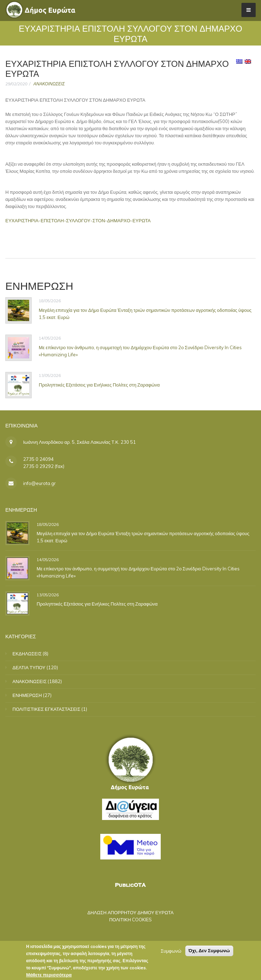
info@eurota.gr (39, 483)
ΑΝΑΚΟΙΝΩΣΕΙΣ (49, 84)
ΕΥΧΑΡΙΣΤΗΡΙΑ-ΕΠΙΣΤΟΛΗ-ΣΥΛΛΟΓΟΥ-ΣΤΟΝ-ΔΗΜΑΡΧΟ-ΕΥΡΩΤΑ (78, 220)
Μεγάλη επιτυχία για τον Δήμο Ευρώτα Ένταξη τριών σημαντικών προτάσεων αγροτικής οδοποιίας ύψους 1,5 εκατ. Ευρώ (145, 314)
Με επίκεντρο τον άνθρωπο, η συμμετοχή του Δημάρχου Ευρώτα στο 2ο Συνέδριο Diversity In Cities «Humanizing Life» (140, 351)
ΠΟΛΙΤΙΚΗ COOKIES (130, 920)
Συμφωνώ (171, 953)
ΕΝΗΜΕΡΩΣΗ (27, 695)
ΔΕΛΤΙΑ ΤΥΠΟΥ (29, 667)
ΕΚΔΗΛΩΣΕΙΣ (27, 654)
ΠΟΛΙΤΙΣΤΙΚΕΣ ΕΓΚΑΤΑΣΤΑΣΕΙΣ (46, 709)
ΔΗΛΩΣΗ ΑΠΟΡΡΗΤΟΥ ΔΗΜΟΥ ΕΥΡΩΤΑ (131, 912)
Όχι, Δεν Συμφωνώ (209, 952)
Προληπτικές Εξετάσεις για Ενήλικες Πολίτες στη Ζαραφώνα (99, 385)
